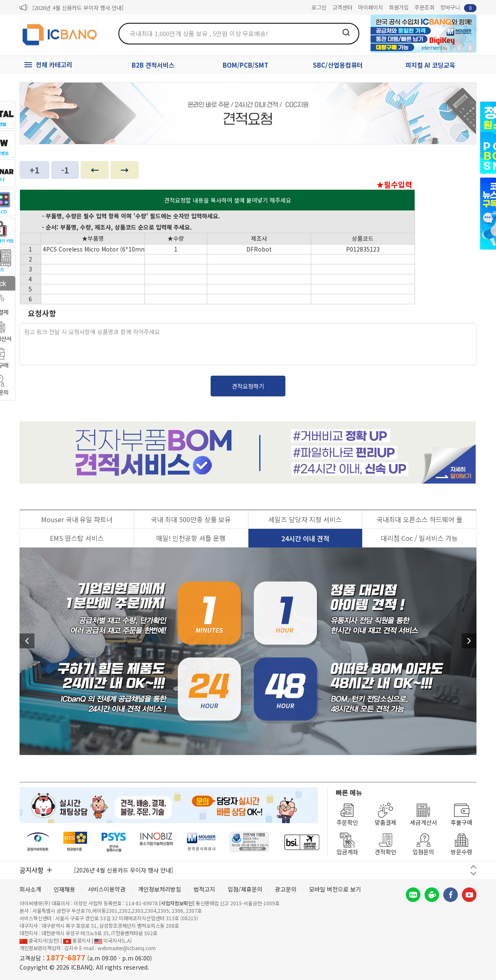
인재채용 (64, 889)
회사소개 (30, 889)
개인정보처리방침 (160, 889)
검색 (346, 32)
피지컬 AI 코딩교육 (430, 65)
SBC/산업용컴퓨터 (338, 65)
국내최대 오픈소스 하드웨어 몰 (419, 519)
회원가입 (399, 7)
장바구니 (458, 8)
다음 (469, 641)
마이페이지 (371, 7)
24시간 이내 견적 (305, 538)
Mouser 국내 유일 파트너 (77, 519)
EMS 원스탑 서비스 (77, 538)
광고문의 (286, 889)
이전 (27, 641)
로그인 (319, 7)
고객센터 (342, 7)
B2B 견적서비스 (153, 65)
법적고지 (204, 889)
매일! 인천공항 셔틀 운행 (191, 538)
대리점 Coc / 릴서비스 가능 (419, 538)
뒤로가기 (459, 48)
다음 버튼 (473, 874)
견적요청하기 (248, 386)
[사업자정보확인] (177, 903)
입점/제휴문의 (245, 889)
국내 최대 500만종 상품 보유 (191, 519)
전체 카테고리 (54, 65)
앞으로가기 (470, 48)
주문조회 (425, 7)
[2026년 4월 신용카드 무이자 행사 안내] (78, 8)
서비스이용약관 (107, 889)
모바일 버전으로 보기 (335, 889)
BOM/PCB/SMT (246, 65)
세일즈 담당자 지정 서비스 (305, 519)
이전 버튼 (473, 867)
